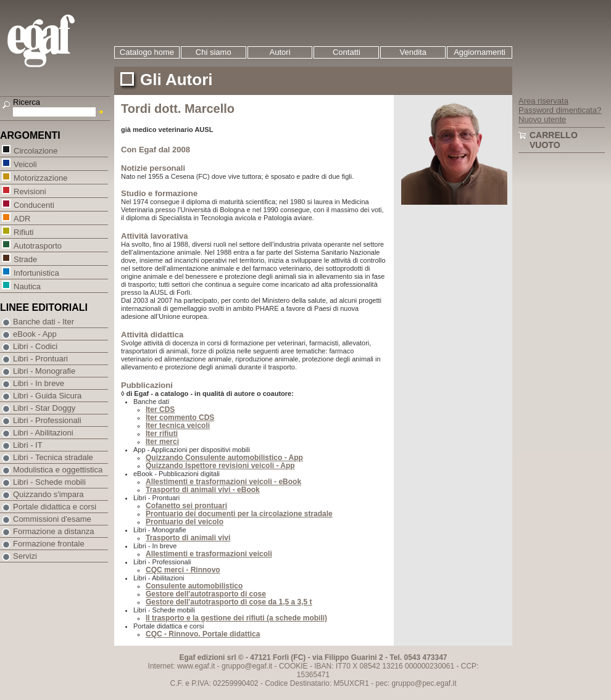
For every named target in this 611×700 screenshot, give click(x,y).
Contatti (347, 52)
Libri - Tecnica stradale (53, 457)
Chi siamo (214, 52)
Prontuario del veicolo (185, 522)
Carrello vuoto (554, 140)
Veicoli (25, 164)
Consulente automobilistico (194, 586)
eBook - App (35, 334)
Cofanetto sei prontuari (186, 506)
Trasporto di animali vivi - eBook (203, 490)
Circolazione (35, 150)
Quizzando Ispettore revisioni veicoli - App (220, 466)
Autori (280, 52)
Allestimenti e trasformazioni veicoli (209, 554)
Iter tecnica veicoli (178, 426)
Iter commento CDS (180, 418)
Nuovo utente (542, 119)
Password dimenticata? (560, 110)
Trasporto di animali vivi (188, 538)
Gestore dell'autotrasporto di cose (206, 594)
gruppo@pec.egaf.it (424, 683)
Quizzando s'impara (48, 494)
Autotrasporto (37, 245)
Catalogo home (147, 52)
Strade (25, 259)
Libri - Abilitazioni (43, 433)
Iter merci (162, 442)
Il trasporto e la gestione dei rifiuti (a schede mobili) (236, 618)
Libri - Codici (35, 346)
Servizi (25, 556)
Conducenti (34, 204)
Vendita (413, 52)
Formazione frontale (49, 544)
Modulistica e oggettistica (58, 470)
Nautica (27, 286)
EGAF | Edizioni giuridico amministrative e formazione (56, 42)
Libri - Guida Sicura (47, 396)
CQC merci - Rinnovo (183, 570)
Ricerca (27, 102)
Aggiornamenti (480, 52)
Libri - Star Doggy (44, 408)
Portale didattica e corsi (55, 507)
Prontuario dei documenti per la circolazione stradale (239, 514)
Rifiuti (23, 232)
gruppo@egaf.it (247, 666)
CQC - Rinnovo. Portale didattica (203, 634)
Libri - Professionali (47, 420)
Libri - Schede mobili (49, 482)
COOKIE (293, 666)
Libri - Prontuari (40, 359)
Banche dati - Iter (44, 322)
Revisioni (30, 191)
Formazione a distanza (54, 531)
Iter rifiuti (162, 434)
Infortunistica (36, 272)
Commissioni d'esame (52, 519)
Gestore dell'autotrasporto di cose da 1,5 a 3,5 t (229, 602)
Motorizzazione (40, 177)
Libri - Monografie (44, 371)
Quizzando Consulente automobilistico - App (224, 458)
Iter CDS (160, 410)
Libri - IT (28, 445)
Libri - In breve (39, 383)
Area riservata (543, 101)
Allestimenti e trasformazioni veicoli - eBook (223, 482)
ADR (22, 218)
